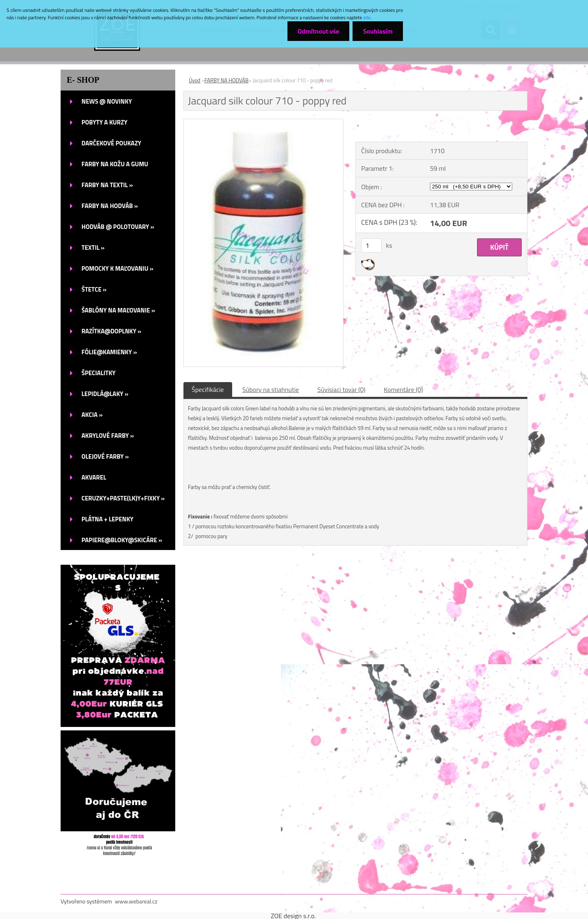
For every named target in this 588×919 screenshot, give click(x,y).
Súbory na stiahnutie (271, 389)
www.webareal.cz (136, 901)
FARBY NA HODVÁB (226, 80)
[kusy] (371, 246)
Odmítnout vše (319, 31)
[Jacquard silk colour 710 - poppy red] (263, 122)
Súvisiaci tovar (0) (341, 389)
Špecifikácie (208, 389)
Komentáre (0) (403, 389)
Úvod (194, 80)
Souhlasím (378, 31)
